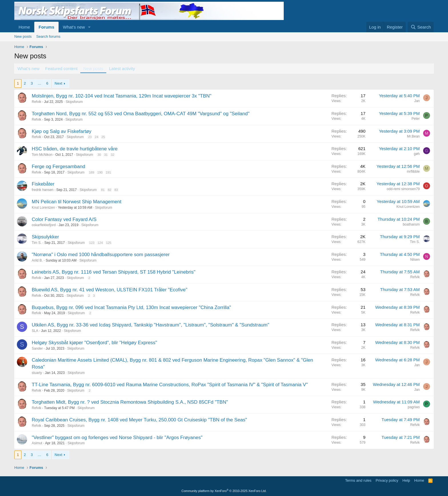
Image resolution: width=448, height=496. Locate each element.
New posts (23, 36)
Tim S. (37, 243)
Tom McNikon (42, 155)
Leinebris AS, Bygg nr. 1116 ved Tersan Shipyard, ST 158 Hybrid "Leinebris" (114, 272)
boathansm (411, 224)
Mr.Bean (413, 136)
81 (103, 190)
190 (100, 172)
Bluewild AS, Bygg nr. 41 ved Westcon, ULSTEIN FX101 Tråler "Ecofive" (110, 290)
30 (99, 155)
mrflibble (413, 172)
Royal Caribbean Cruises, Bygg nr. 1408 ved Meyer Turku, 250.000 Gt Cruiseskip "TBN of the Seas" (139, 420)
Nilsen (415, 260)
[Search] (421, 27)
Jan (417, 101)
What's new (74, 27)
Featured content (61, 68)
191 (108, 172)
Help (406, 480)
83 (116, 190)
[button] (89, 27)
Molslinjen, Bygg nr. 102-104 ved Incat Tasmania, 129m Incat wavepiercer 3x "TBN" (122, 96)
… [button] (40, 83)
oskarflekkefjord (44, 225)
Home (24, 27)
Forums (46, 27)
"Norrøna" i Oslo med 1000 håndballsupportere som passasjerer (101, 255)
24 (97, 137)
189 (91, 172)
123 (92, 243)
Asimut (37, 443)
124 (100, 243)
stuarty (37, 373)
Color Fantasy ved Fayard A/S (64, 219)
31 (106, 155)
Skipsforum (74, 102)
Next (58, 83)
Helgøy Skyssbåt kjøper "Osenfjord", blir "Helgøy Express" (94, 343)
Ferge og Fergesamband (58, 167)
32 (113, 155)
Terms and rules (358, 480)
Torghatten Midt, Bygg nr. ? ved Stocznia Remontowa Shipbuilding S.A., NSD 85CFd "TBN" (130, 402)
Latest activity (122, 68)
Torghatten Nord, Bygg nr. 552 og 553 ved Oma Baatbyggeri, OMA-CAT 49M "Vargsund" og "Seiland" (141, 114)
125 (109, 243)
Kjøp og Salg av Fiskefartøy (62, 131)
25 (103, 137)
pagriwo (414, 407)
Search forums (48, 36)
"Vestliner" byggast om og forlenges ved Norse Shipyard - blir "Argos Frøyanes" (117, 438)
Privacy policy (387, 480)
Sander (37, 348)
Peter (416, 119)
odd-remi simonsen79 (403, 189)
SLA (35, 331)
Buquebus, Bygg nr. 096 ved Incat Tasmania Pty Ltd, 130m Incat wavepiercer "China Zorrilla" (131, 307)
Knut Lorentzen (43, 208)
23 (90, 137)
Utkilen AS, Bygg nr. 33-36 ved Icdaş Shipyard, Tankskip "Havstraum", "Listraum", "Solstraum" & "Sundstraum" (150, 325)
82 (109, 190)
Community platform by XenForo (224, 491)
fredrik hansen (43, 190)
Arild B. (37, 260)
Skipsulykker (45, 237)
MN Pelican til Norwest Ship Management (77, 202)
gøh (417, 154)
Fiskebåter (43, 184)
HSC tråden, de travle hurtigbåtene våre (75, 149)
